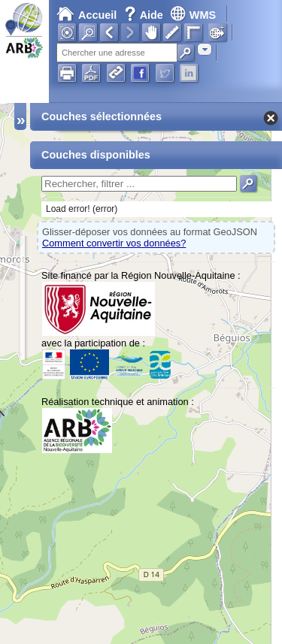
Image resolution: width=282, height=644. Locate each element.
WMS (193, 15)
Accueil (86, 15)
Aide (145, 15)
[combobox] (205, 49)
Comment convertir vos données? (114, 243)
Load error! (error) (82, 209)
